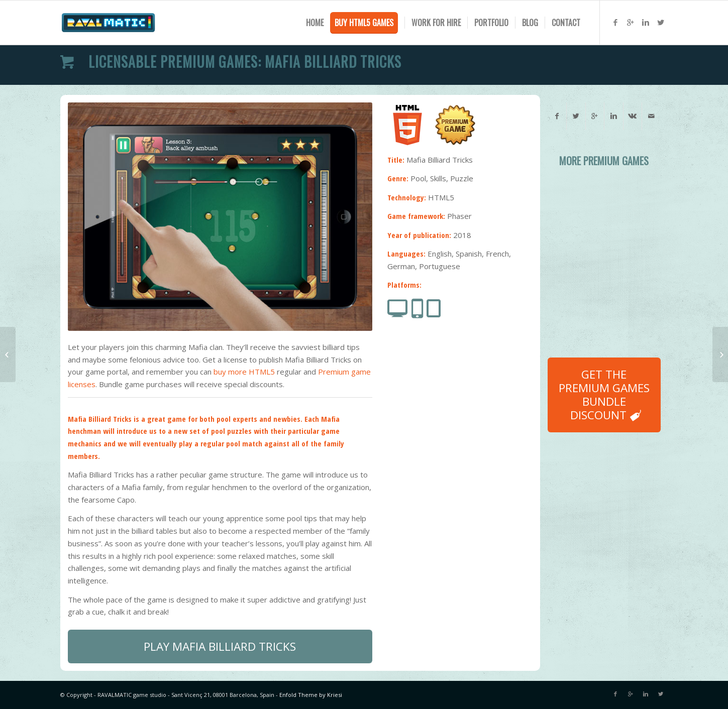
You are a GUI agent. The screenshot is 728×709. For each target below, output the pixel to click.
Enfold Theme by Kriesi (311, 695)
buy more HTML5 (244, 372)
